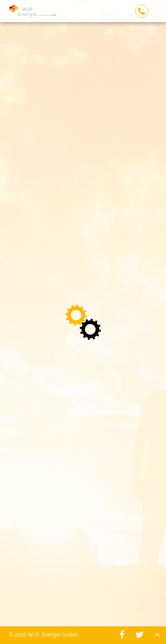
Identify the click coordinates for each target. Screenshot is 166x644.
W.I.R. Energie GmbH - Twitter (139, 635)
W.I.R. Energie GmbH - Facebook (122, 635)
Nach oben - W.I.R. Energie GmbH (157, 635)
